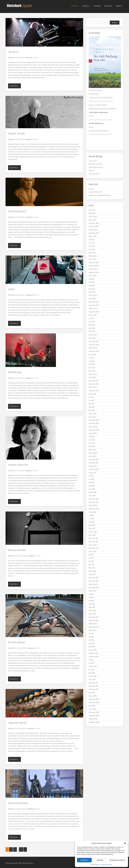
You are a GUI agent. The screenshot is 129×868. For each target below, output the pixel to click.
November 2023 (94, 305)
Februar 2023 (93, 335)
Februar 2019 (93, 492)
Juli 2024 (91, 279)
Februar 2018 (93, 532)
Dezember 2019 (93, 460)
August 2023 (93, 315)
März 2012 (92, 673)
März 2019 (92, 489)
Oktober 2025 (93, 230)
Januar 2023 (92, 338)
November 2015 (94, 620)
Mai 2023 (92, 325)
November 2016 (94, 581)
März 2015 (92, 647)
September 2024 (94, 272)
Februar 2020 (93, 453)
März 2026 (92, 213)
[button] (125, 843)
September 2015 (94, 627)
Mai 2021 (91, 404)
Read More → (14, 86)
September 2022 (94, 351)
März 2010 (92, 693)
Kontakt (91, 189)
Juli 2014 (91, 660)
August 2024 (93, 276)
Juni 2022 (92, 361)
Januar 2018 (92, 535)
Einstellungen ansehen (117, 860)
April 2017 (92, 565)
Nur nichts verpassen (17, 643)
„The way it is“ (14, 52)
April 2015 (92, 643)
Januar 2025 (92, 259)
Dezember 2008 (94, 712)
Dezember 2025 (94, 223)
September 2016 (94, 588)
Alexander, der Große (16, 134)
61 (21, 849)
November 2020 (94, 423)
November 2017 (94, 542)
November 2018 (94, 502)
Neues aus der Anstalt (17, 550)
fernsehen (108, 6)
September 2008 (94, 722)
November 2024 (94, 266)
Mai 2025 (92, 246)
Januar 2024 (92, 299)
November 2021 (94, 384)
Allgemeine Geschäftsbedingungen (100, 195)
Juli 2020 (91, 437)
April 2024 (92, 289)
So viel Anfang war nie (96, 90)
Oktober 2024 (93, 269)
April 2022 (92, 368)
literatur (86, 6)
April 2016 (92, 604)
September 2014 (94, 657)
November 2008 (94, 716)
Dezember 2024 (94, 263)
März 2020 (92, 450)
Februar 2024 (93, 295)
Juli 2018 (91, 515)
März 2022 (92, 371)
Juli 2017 (91, 555)
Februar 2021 (93, 414)
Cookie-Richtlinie (95, 864)
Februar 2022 (93, 374)
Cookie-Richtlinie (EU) (95, 192)
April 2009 (92, 706)
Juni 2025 (92, 243)
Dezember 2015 (94, 617)
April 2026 (92, 210)
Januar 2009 (92, 709)
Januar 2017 (92, 574)
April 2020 (92, 446)
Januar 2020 (92, 456)
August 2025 (93, 236)
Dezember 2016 (94, 578)
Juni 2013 (91, 663)
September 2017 (94, 548)
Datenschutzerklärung (106, 864)
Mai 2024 (92, 286)
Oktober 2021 (93, 387)
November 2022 (94, 345)
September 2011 (94, 689)
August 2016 (92, 591)
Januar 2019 (92, 496)
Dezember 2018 (94, 499)
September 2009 (94, 702)
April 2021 (92, 407)
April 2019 (92, 486)
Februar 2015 (93, 650)
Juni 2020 (92, 440)
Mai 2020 (92, 443)
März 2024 (92, 292)
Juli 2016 (91, 594)
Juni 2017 (91, 558)
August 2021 (92, 394)
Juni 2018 (91, 519)
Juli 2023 (91, 318)
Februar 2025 (93, 256)
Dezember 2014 (94, 653)
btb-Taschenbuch (94, 94)
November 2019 (94, 463)
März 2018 (92, 528)
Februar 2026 (93, 217)
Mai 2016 (91, 601)
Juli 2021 (91, 397)
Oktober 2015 (93, 624)
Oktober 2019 (93, 466)
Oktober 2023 (93, 308)
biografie (97, 6)
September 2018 (94, 509)
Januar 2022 (92, 377)
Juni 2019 (91, 479)
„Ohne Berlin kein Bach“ (17, 212)
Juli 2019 (91, 476)
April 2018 (92, 525)
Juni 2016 (91, 597)
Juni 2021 (91, 400)
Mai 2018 (91, 522)
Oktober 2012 (93, 666)
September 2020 (94, 430)
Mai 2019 (91, 483)
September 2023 (94, 312)
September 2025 (94, 233)
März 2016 (92, 607)
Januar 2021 (92, 417)
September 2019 (94, 469)
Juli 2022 (91, 358)
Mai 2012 (91, 670)
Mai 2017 (91, 561)
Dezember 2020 (94, 420)
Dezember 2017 (93, 538)
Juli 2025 (91, 240)
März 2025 (92, 253)
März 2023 (92, 331)
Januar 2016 (92, 614)
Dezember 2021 (93, 381)
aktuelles (75, 6)
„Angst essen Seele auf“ (18, 723)
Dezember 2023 (94, 302)
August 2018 (92, 512)
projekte (119, 6)
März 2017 (92, 568)
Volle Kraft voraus (15, 372)
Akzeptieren (84, 860)
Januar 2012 (92, 679)
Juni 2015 (91, 637)
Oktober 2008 (93, 719)
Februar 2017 (93, 571)
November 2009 (94, 699)
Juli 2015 (91, 634)
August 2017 (92, 551)
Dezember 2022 (94, 341)
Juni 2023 (92, 322)
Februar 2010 (93, 696)
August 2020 (93, 433)
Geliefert (11, 289)
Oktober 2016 (93, 584)
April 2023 (92, 328)
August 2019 (92, 473)
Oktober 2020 (93, 427)
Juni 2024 (92, 282)
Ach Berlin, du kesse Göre (18, 465)
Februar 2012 (93, 676)
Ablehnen (100, 860)
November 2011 (93, 686)
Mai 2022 (92, 364)
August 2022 (93, 355)
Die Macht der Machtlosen (18, 803)
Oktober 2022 (93, 348)
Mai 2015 (91, 640)
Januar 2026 (92, 220)
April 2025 (92, 249)
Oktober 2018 (93, 506)
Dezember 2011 (93, 683)
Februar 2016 (93, 611)
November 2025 (94, 226)
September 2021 (94, 391)
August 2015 (92, 630)
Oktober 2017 (93, 545)
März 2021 (92, 410)
